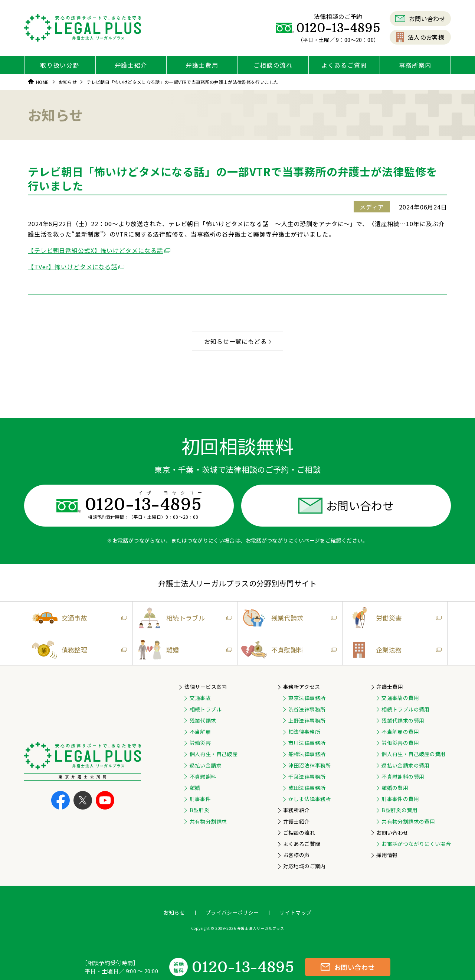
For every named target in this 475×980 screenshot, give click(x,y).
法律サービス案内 (206, 687)
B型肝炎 (199, 810)
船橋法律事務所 (307, 754)
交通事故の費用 (400, 698)
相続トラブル (182, 618)
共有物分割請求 (208, 821)
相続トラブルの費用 (405, 709)
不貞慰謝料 (287, 650)
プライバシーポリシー (232, 912)
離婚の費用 (395, 788)
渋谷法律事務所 (307, 709)
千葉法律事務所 (307, 776)
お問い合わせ (420, 19)
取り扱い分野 (60, 65)
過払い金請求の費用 (405, 765)
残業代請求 (287, 618)
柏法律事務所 (304, 732)
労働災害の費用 (400, 743)
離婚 (182, 650)
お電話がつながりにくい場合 (416, 844)
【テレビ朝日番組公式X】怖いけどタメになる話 (95, 250)
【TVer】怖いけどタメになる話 (73, 267)
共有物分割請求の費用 (408, 821)
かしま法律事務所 (310, 799)
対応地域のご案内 (304, 866)
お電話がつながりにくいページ (283, 540)
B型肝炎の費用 (399, 810)
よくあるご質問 (344, 65)
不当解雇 (200, 732)
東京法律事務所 (307, 698)
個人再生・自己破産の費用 (413, 754)
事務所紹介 (297, 810)
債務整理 (78, 650)
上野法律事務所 (307, 720)
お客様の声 (297, 855)
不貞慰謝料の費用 (403, 776)
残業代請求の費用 (403, 720)
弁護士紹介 (131, 65)
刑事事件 (200, 799)
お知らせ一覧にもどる (237, 341)
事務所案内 (415, 65)
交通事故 (78, 618)
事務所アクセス (302, 687)
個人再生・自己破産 (214, 754)
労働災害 (392, 618)
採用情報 (387, 855)
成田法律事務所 (307, 788)
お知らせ (174, 912)
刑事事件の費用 (400, 799)
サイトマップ (295, 912)
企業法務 (392, 650)
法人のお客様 (420, 37)
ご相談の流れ (273, 65)
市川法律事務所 (307, 743)
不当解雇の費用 (400, 732)
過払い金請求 (206, 765)
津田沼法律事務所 (310, 765)
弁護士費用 (202, 65)
